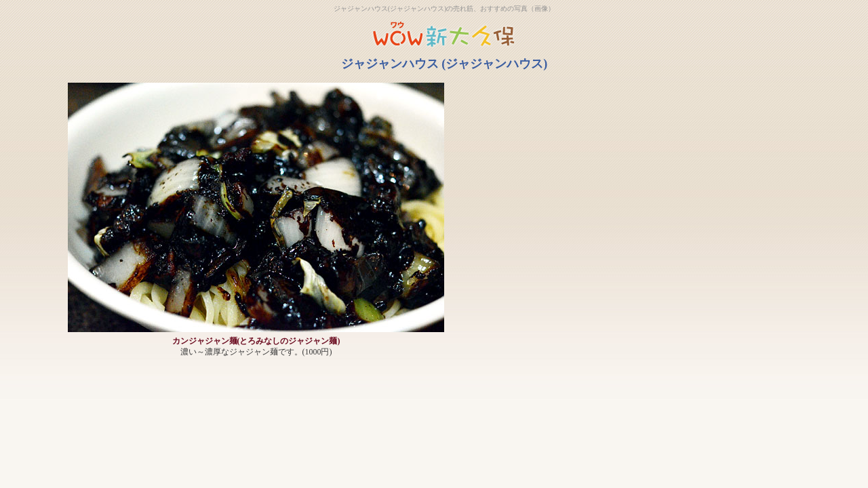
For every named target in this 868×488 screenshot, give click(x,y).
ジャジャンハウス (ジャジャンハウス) (445, 64)
